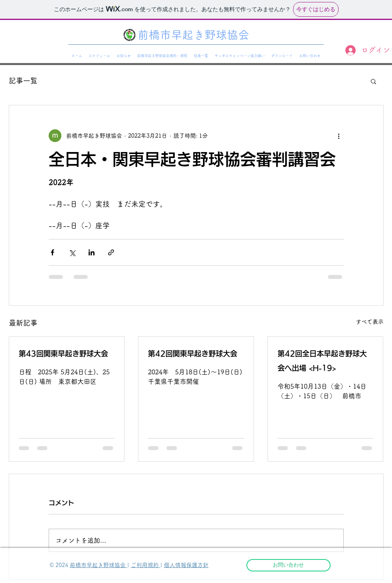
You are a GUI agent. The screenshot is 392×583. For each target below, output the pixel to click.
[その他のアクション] (339, 136)
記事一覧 (23, 81)
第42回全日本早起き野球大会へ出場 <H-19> (322, 361)
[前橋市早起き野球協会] (196, 35)
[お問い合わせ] (289, 565)
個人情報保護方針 (186, 565)
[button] (373, 81)
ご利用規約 (146, 565)
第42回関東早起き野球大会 (193, 354)
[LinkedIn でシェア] (92, 252)
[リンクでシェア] (111, 252)
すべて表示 (370, 322)
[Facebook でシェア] (52, 252)
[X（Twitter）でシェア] (72, 252)
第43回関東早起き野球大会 (67, 354)
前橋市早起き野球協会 (98, 565)
